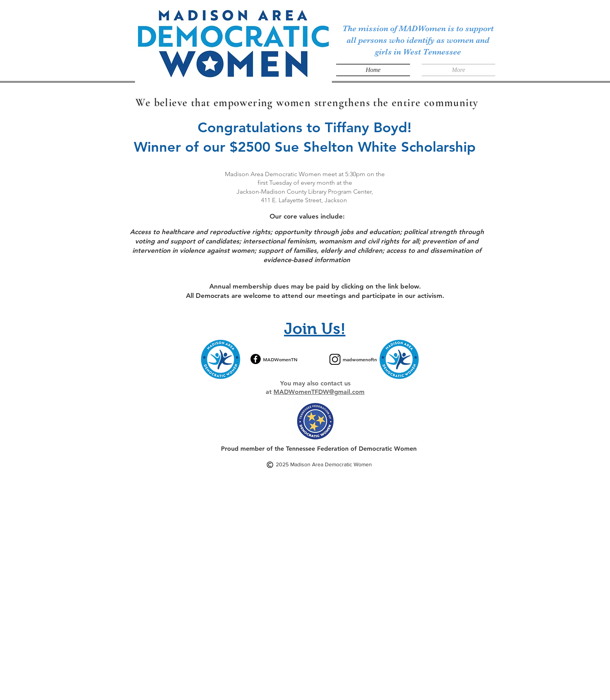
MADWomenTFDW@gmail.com (319, 392)
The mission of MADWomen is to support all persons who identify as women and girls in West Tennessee (418, 40)
